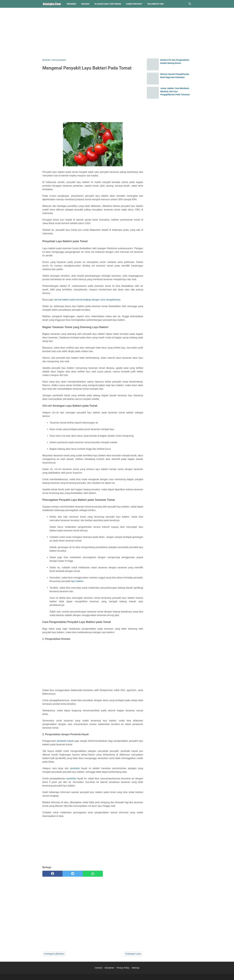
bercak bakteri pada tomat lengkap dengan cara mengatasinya (87, 300)
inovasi (85, 4)
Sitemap (136, 968)
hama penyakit (134, 4)
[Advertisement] (117, 33)
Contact (98, 968)
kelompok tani (156, 4)
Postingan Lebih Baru (54, 954)
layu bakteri (77, 581)
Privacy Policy (123, 968)
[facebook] (52, 874)
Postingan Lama (133, 954)
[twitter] (73, 874)
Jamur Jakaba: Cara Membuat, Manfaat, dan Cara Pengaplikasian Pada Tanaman (175, 91)
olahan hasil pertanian (108, 4)
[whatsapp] (93, 874)
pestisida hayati (65, 741)
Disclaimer (109, 968)
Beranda (72, 4)
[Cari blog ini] (190, 4)
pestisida (75, 768)
